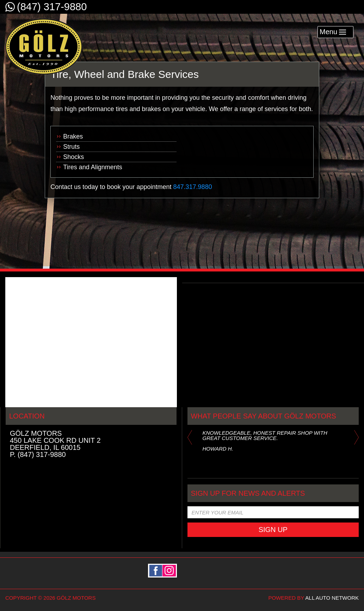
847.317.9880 (193, 187)
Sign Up (273, 530)
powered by (314, 598)
